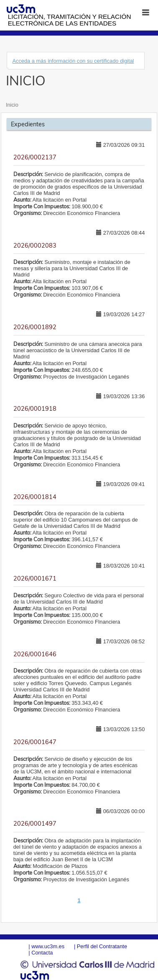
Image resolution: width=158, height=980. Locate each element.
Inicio (12, 105)
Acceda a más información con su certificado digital (73, 61)
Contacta (42, 953)
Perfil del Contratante (102, 946)
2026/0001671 (35, 578)
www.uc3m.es (48, 946)
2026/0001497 (35, 824)
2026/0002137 (35, 157)
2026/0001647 (35, 742)
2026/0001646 (35, 654)
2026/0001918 (35, 409)
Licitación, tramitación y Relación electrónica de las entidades (70, 20)
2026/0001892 (35, 327)
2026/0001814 (35, 497)
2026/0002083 (35, 246)
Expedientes (28, 124)
